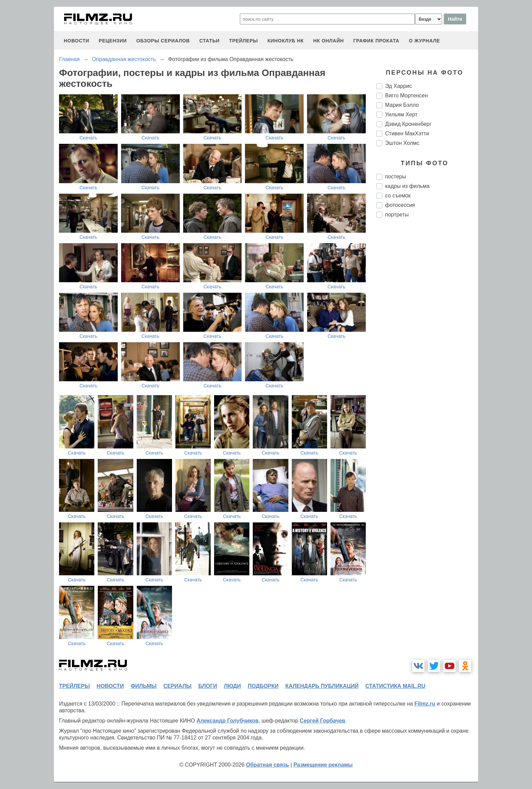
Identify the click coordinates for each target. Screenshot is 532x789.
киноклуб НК (286, 41)
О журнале (424, 41)
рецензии (113, 41)
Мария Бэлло (402, 105)
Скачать (88, 138)
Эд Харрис (398, 86)
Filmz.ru (425, 704)
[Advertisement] (427, 336)
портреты (397, 215)
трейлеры (243, 41)
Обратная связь (268, 765)
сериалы (177, 686)
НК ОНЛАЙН (328, 41)
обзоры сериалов (163, 41)
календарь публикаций (322, 686)
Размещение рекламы (323, 765)
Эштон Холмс (402, 143)
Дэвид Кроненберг (408, 124)
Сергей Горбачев (322, 721)
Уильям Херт (401, 114)
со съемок (398, 196)
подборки (263, 686)
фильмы (144, 686)
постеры (396, 177)
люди (232, 686)
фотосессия (400, 205)
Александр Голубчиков (227, 721)
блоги (207, 686)
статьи (209, 41)
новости (77, 41)
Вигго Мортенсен (406, 95)
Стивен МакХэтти (407, 133)
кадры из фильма (407, 186)
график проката (376, 41)
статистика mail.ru (395, 686)
